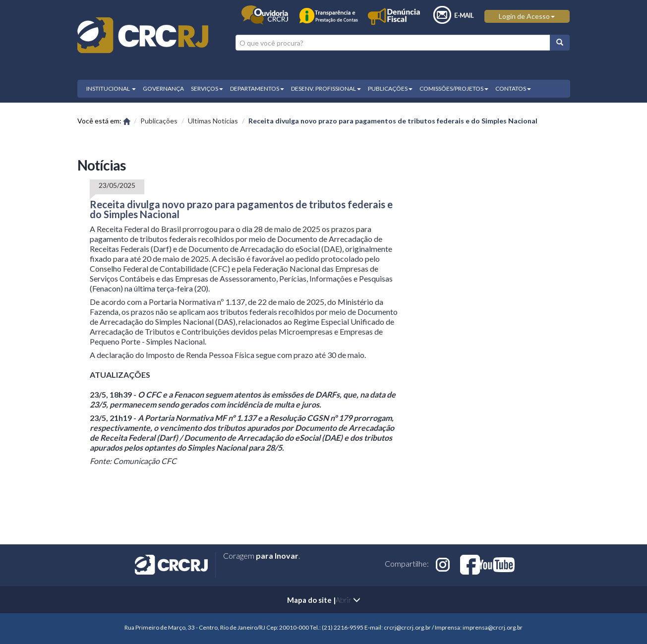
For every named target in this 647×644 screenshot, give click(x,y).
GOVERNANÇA (163, 88)
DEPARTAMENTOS (257, 88)
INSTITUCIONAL (111, 88)
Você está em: (104, 121)
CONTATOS (513, 88)
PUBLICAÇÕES (390, 88)
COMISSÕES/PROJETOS (454, 88)
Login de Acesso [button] (527, 16)
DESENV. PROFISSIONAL (326, 88)
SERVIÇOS (207, 88)
